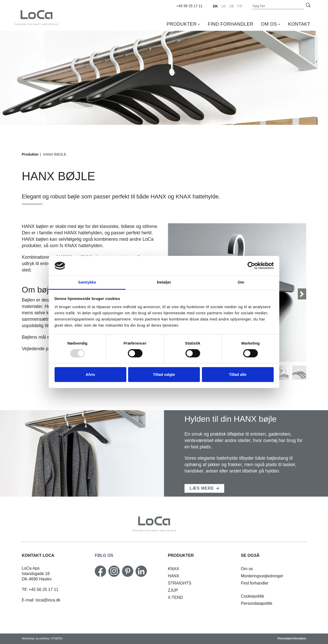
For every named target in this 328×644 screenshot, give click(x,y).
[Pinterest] (128, 571)
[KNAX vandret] (173, 569)
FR (240, 6)
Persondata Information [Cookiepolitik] (292, 638)
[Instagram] (114, 571)
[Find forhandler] (255, 583)
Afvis (90, 374)
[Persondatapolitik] (257, 603)
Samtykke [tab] (87, 282)
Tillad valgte (164, 374)
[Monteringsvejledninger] (262, 576)
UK (224, 6)
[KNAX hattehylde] (204, 488)
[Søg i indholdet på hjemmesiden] (278, 6)
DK (215, 6)
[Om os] (247, 569)
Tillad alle (238, 374)
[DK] (47, 17)
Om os (269, 24)
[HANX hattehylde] (173, 576)
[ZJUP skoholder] (173, 590)
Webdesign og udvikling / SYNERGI (42, 638)
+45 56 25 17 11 (190, 6)
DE (232, 6)
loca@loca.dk (48, 600)
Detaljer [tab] (164, 282)
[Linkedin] (141, 571)
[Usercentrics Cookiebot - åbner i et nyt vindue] (251, 266)
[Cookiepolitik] (253, 596)
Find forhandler (231, 24)
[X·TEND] (175, 597)
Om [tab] (241, 282)
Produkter (182, 24)
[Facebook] (100, 571)
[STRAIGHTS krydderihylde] (180, 583)
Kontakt (299, 24)
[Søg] (308, 5)
